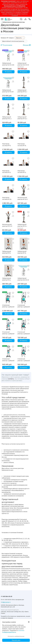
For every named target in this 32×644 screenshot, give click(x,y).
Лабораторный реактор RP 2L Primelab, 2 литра (7, 280)
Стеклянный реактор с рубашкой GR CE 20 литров (24, 361)
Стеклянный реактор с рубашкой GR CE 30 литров (24, 334)
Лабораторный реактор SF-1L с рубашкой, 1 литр (23, 226)
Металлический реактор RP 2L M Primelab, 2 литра (7, 226)
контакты (11, 379)
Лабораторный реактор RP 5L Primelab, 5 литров (8, 253)
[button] (21, 19)
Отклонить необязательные (16, 636)
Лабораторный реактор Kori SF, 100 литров (8, 65)
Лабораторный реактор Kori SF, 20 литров (8, 92)
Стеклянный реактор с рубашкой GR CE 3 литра (8, 361)
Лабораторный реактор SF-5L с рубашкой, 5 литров (23, 92)
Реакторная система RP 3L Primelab (22, 145)
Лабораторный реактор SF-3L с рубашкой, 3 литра (8, 119)
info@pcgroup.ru (6, 602)
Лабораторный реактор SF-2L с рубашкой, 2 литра (23, 119)
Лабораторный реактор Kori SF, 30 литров (23, 280)
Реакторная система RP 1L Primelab (22, 172)
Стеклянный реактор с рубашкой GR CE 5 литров (8, 334)
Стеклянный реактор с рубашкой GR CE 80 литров (8, 307)
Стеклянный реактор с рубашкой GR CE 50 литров (24, 307)
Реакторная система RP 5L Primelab (7, 145)
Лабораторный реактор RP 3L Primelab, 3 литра (23, 253)
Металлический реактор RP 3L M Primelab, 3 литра (23, 199)
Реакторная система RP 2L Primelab (7, 172)
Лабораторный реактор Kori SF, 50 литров (23, 65)
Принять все (16, 640)
